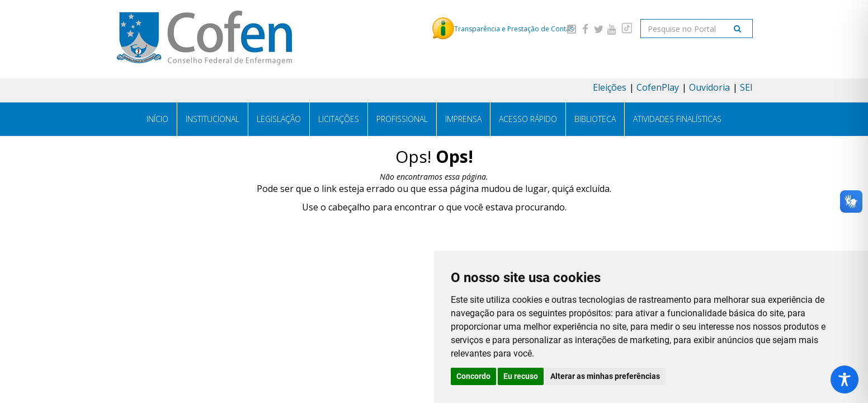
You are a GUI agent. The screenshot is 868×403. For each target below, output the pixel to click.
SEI (746, 87)
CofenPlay (658, 87)
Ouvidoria (709, 87)
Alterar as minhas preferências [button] (605, 376)
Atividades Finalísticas (677, 119)
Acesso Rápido (528, 119)
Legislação (279, 119)
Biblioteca (595, 119)
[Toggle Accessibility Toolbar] (845, 379)
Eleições (610, 87)
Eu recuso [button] (521, 376)
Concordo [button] (473, 376)
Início (157, 119)
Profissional (402, 119)
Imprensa (463, 119)
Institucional (213, 119)
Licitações (339, 119)
